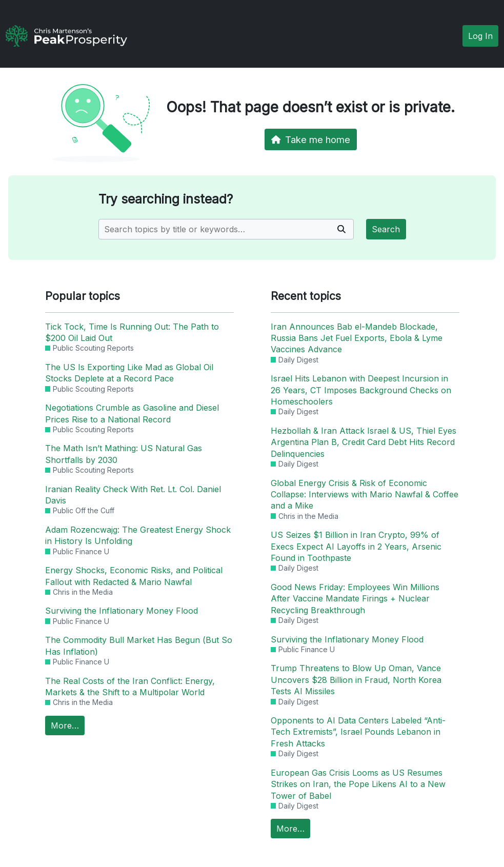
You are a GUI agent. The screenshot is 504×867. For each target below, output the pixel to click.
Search (386, 229)
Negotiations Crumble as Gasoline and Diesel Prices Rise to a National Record (132, 413)
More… (65, 725)
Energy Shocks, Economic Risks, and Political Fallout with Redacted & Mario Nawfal (134, 576)
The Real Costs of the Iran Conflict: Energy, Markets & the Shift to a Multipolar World (130, 687)
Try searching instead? (166, 199)
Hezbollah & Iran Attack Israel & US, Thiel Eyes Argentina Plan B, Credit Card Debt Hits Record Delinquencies (364, 442)
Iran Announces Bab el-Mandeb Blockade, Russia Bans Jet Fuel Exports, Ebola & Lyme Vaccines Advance (357, 338)
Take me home (311, 139)
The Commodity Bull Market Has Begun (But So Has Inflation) (139, 646)
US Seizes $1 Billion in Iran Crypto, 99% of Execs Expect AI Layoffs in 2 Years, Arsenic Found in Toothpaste (356, 546)
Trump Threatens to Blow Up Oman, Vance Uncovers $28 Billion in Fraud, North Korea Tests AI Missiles (356, 680)
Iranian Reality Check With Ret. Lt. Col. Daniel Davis (133, 495)
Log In (480, 36)
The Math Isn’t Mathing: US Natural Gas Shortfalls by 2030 (124, 454)
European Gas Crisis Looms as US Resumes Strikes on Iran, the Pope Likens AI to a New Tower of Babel (358, 784)
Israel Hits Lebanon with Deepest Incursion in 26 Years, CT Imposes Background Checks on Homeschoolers (361, 390)
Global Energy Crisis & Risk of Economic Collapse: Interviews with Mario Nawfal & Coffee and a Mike (365, 495)
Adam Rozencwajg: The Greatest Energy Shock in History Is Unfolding (138, 535)
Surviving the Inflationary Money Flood (122, 611)
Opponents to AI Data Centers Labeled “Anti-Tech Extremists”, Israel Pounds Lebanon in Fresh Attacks (358, 732)
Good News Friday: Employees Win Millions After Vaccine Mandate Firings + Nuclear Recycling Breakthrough (355, 599)
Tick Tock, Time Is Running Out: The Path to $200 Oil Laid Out (132, 332)
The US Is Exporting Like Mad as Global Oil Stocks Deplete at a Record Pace (129, 373)
